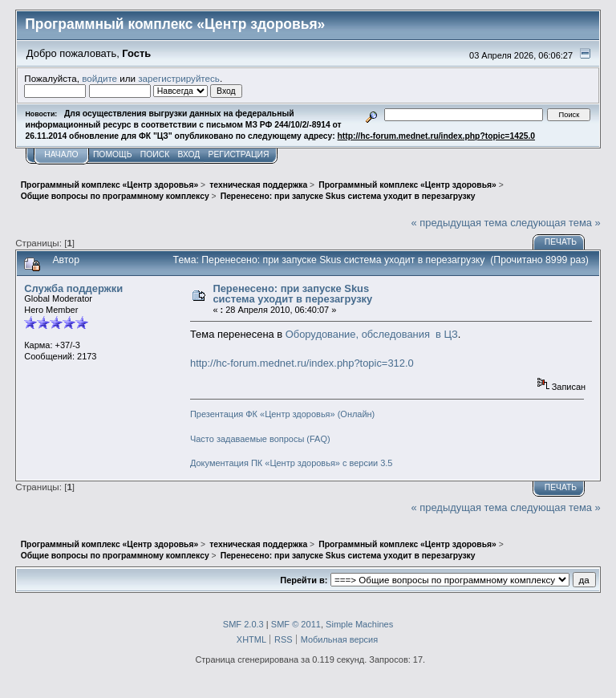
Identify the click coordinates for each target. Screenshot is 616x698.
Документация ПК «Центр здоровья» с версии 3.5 (292, 463)
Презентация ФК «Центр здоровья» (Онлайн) (282, 414)
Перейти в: (304, 580)
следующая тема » (555, 223)
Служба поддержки (73, 288)
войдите (99, 78)
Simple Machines (359, 624)
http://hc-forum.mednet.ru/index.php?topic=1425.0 (436, 136)
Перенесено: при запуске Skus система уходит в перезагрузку (292, 294)
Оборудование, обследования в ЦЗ (372, 334)
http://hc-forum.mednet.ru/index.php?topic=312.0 (302, 363)
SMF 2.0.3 (243, 624)
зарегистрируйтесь (179, 78)
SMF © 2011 (296, 624)
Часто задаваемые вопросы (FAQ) (260, 439)
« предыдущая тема (460, 223)
